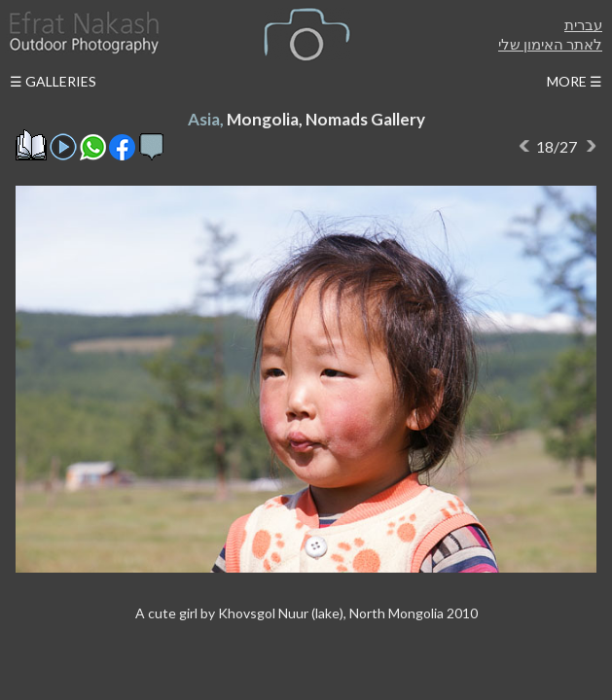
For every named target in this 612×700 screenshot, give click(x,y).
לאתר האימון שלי (550, 44)
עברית (583, 24)
